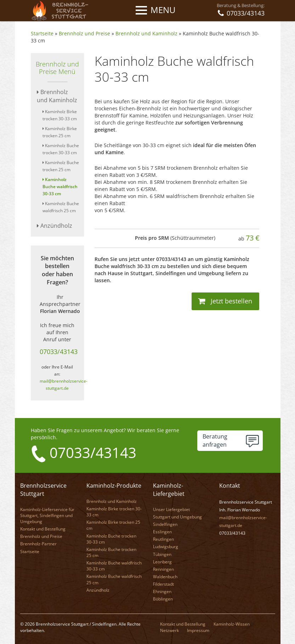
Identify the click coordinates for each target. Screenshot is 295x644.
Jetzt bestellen (225, 301)
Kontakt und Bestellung (43, 529)
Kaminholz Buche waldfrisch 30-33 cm (60, 187)
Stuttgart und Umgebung (177, 517)
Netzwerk (169, 630)
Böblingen (163, 599)
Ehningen (162, 591)
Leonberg (162, 562)
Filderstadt (163, 584)
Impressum (198, 630)
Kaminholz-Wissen (232, 624)
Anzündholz (55, 226)
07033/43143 (59, 352)
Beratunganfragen (215, 440)
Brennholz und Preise (84, 33)
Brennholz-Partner (38, 544)
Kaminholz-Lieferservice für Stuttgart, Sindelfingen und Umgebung (47, 515)
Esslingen (162, 532)
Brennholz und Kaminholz (146, 33)
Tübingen (162, 554)
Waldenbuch (165, 577)
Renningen (163, 569)
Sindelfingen (165, 524)
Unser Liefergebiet (171, 509)
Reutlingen (163, 539)
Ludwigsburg (166, 547)
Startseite (42, 33)
